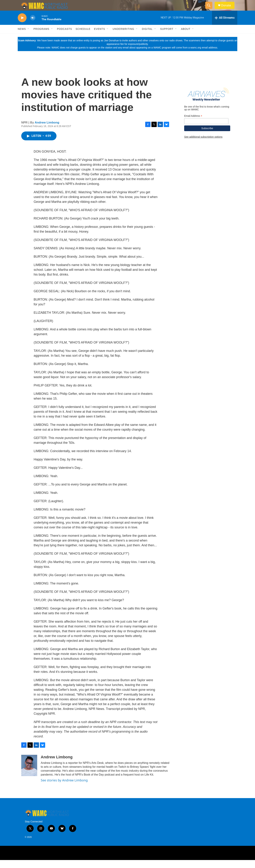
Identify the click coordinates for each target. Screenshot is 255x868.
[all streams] (225, 26)
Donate (228, 9)
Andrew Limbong (47, 131)
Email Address (193, 124)
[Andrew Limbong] (29, 773)
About (186, 37)
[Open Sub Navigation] (29, 37)
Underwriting (123, 37)
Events (100, 37)
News (22, 37)
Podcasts (65, 37)
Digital (147, 37)
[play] (22, 26)
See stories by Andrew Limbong (64, 788)
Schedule (83, 37)
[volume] (33, 26)
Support (167, 37)
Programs (41, 37)
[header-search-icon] (210, 9)
